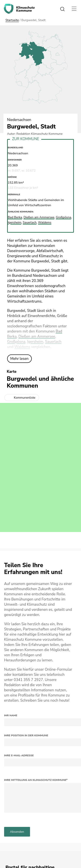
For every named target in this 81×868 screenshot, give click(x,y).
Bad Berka (15, 217)
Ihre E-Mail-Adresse (19, 755)
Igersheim (35, 342)
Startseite (12, 20)
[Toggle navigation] (74, 9)
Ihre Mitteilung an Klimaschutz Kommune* (36, 780)
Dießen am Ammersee (37, 337)
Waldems (22, 347)
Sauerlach (53, 342)
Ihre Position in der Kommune (26, 735)
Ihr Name (11, 715)
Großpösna (16, 342)
